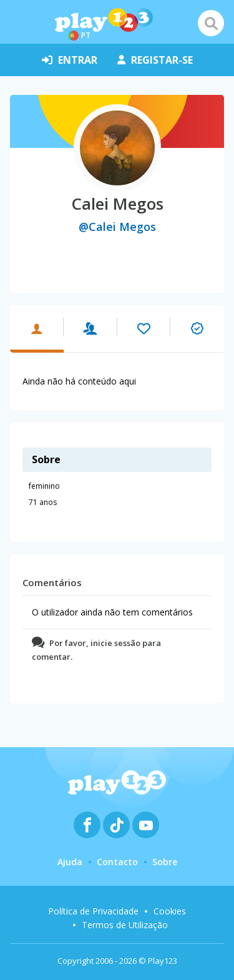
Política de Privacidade (93, 911)
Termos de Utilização (125, 925)
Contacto (117, 862)
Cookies (170, 911)
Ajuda (70, 862)
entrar (70, 60)
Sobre (165, 862)
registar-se (155, 60)
